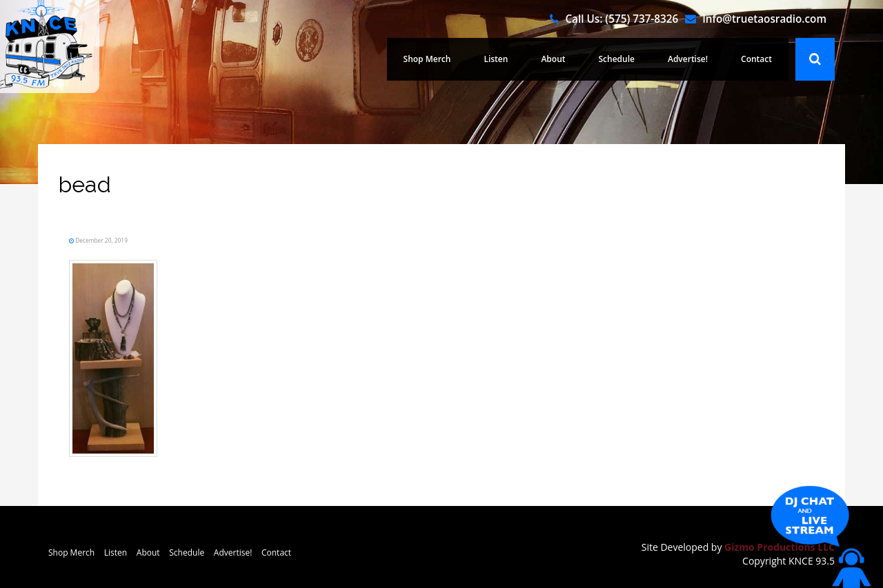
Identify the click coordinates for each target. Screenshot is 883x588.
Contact (756, 59)
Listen (496, 59)
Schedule (617, 59)
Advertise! (688, 59)
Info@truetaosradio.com (764, 19)
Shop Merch (427, 59)
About (553, 59)
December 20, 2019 (101, 240)
